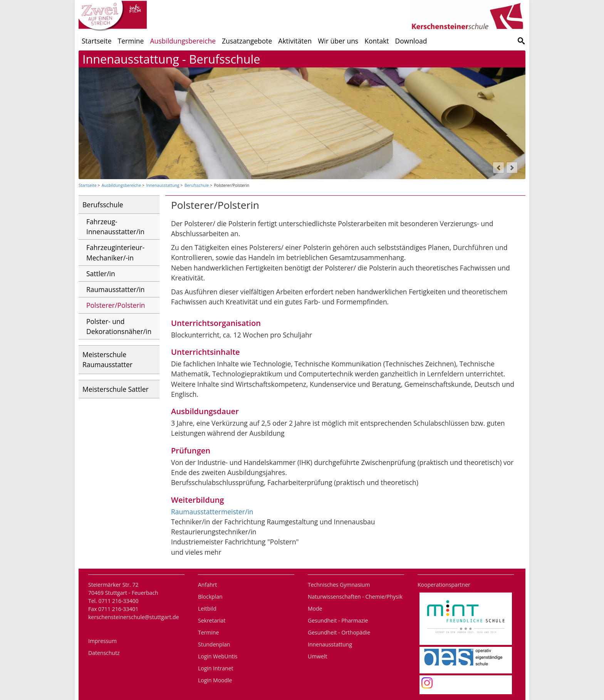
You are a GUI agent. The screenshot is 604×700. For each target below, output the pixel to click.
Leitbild (207, 609)
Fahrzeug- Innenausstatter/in (115, 227)
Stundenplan (214, 644)
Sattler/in (101, 274)
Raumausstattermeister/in (212, 512)
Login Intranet (216, 668)
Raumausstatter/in (116, 289)
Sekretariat (212, 620)
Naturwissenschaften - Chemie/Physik (355, 597)
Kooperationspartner (444, 585)
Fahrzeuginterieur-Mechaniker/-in (115, 252)
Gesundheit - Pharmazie (338, 620)
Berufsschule (197, 185)
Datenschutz (104, 653)
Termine (131, 41)
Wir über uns (338, 41)
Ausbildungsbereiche (183, 41)
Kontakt (377, 41)
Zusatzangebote (247, 41)
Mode (315, 609)
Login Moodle (215, 680)
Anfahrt (207, 585)
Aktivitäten (295, 41)
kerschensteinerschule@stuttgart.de (134, 617)
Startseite (97, 41)
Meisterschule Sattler (116, 389)
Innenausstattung (163, 185)
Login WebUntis (218, 656)
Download (411, 41)
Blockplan (210, 597)
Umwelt (317, 656)
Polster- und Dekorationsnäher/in (119, 326)
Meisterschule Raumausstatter (107, 359)
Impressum (102, 641)
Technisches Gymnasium (339, 585)
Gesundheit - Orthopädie (339, 632)
